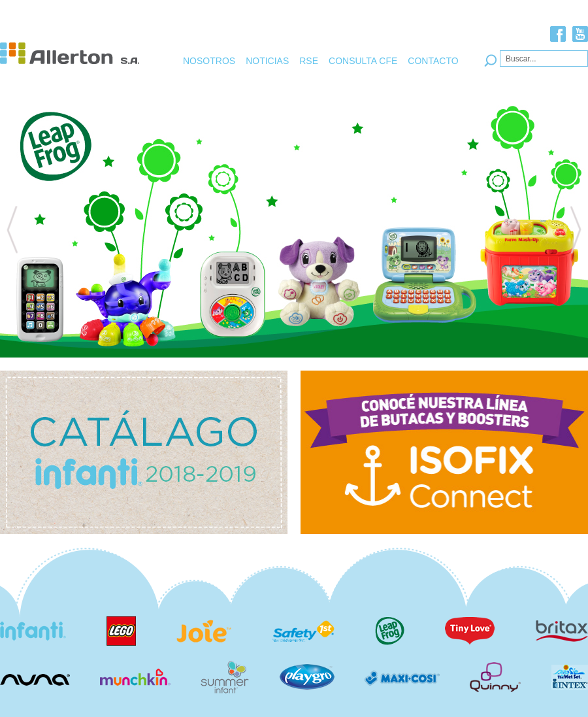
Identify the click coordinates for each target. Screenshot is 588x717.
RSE (309, 61)
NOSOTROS (209, 61)
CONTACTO (433, 61)
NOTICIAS (267, 61)
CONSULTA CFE (363, 61)
